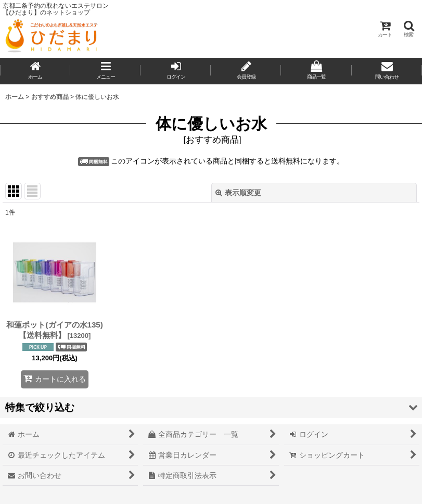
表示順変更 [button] (238, 193)
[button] (408, 29)
